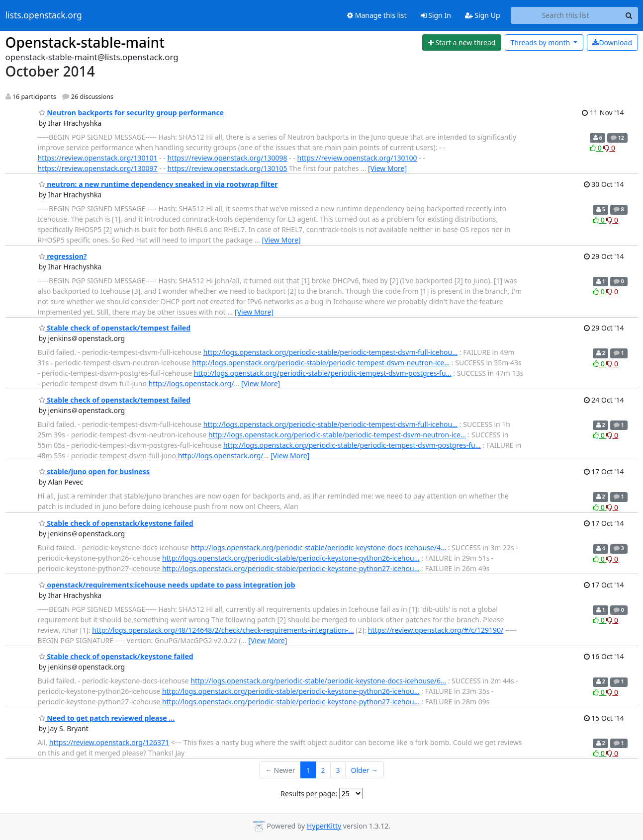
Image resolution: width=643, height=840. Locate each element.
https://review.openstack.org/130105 (228, 168)
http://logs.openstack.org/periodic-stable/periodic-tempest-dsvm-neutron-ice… (321, 363)
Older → (365, 770)
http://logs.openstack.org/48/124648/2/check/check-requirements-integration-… (223, 630)
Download (612, 42)
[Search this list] (566, 15)
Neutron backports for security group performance (131, 113)
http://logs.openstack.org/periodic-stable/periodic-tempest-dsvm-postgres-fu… (323, 373)
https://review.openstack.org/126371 (109, 742)
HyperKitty (324, 826)
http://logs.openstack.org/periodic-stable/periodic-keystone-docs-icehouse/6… (318, 681)
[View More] (387, 168)
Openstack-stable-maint (85, 42)
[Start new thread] (462, 43)
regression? (63, 256)
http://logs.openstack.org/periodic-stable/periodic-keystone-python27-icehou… (291, 568)
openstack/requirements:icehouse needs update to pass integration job (167, 585)
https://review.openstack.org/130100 (357, 158)
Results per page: (309, 794)
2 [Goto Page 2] (323, 770)
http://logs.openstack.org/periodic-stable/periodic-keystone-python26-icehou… (291, 558)
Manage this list (377, 15)
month (541, 42)
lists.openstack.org (44, 15)
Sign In (436, 15)
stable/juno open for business (94, 471)
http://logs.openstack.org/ (191, 383)
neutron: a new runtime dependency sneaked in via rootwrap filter (158, 184)
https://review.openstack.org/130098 (228, 158)
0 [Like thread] (597, 148)
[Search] (629, 15)
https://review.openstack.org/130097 (98, 168)
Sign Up (483, 15)
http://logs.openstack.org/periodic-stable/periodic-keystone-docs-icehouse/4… (318, 547)
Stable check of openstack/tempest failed (115, 328)
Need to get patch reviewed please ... (107, 718)
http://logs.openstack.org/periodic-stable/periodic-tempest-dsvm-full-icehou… (331, 352)
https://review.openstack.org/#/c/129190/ (436, 630)
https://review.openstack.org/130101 (98, 158)
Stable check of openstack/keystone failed (116, 523)
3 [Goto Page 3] (338, 770)
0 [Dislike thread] (609, 148)
